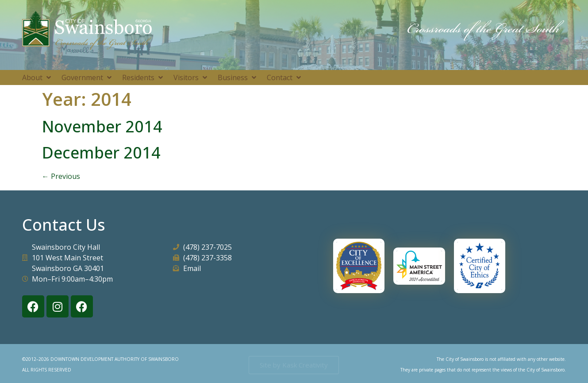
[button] (37, 77)
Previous (61, 176)
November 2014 (102, 126)
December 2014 (101, 153)
